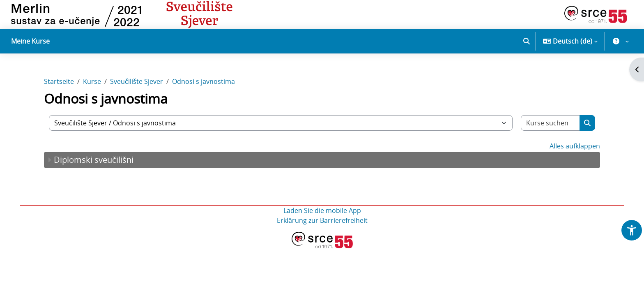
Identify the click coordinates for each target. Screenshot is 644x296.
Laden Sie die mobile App (322, 210)
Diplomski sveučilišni (94, 160)
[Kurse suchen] (551, 123)
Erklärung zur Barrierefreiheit (322, 220)
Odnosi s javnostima (204, 81)
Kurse (92, 81)
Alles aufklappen (575, 146)
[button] (527, 41)
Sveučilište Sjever (137, 81)
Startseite (59, 81)
